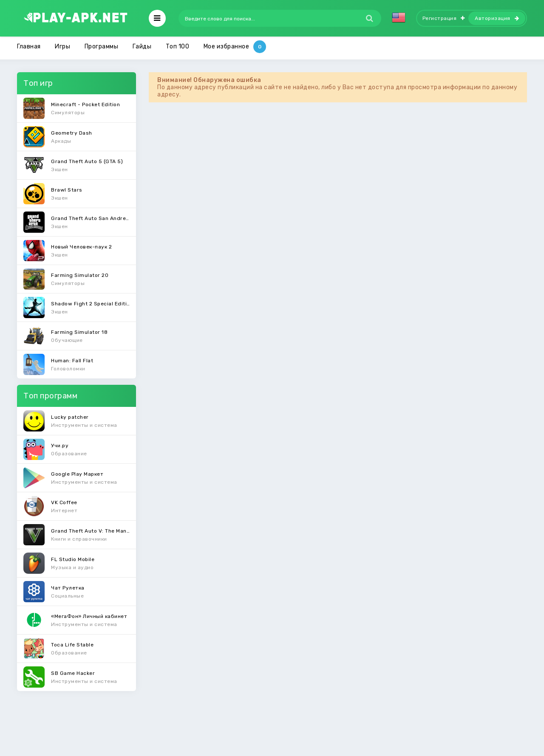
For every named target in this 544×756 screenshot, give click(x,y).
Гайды (142, 47)
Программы (102, 47)
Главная (29, 47)
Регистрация (444, 18)
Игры (62, 47)
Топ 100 (178, 47)
